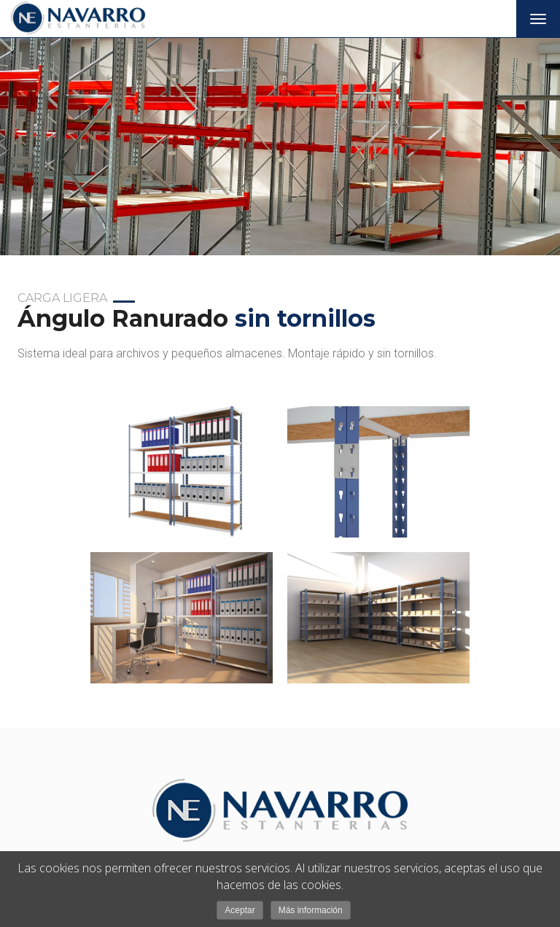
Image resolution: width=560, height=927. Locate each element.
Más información (311, 910)
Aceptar (240, 910)
